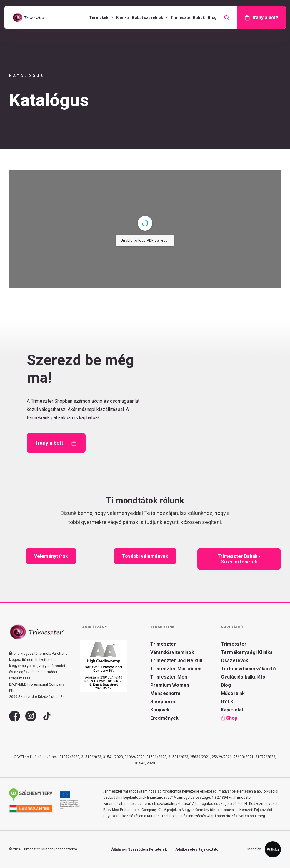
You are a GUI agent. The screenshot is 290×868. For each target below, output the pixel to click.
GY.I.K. (228, 702)
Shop (232, 718)
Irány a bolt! (265, 17)
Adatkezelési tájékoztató (197, 849)
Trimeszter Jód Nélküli (176, 660)
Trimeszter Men (169, 677)
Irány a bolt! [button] (56, 443)
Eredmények (165, 718)
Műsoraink (233, 693)
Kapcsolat (232, 710)
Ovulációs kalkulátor (244, 677)
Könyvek (160, 710)
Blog (212, 17)
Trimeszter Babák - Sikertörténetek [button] (240, 559)
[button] (15, 719)
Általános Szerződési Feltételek (139, 849)
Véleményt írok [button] (51, 556)
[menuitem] (101, 17)
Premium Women (170, 685)
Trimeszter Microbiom (176, 669)
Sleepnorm (163, 702)
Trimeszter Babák (188, 17)
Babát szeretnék (150, 17)
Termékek (101, 17)
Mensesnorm (165, 693)
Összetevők (235, 660)
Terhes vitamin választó (248, 669)
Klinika (123, 17)
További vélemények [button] (145, 556)
